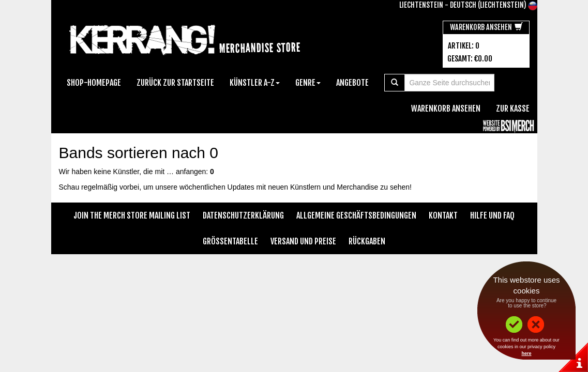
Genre (308, 83)
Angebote (352, 83)
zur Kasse (513, 109)
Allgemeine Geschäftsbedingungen (356, 215)
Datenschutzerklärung (243, 215)
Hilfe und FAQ (492, 215)
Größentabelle (230, 241)
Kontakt (443, 215)
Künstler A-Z (255, 83)
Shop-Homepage (94, 83)
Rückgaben (367, 241)
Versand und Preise (303, 241)
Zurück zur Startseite (175, 83)
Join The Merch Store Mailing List (132, 215)
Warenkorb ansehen (486, 27)
